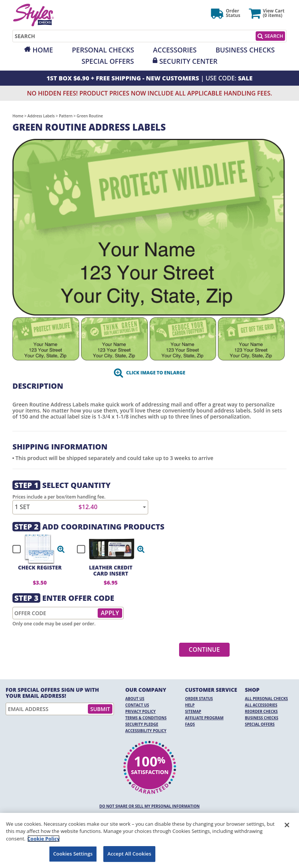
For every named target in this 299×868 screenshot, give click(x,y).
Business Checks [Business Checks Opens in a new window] (261, 718)
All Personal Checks (266, 699)
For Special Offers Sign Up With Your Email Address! (52, 693)
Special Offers (108, 61)
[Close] (287, 825)
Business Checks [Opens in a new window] (245, 50)
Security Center (188, 61)
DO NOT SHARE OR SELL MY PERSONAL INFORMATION (150, 806)
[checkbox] (35, 549)
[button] (61, 549)
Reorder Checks (261, 711)
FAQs (190, 724)
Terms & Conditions (146, 718)
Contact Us (137, 705)
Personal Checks (103, 50)
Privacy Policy (140, 711)
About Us (135, 699)
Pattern (66, 116)
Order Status (199, 699)
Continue (205, 649)
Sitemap (193, 711)
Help (190, 705)
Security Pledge (142, 724)
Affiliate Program (204, 718)
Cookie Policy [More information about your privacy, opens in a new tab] (44, 839)
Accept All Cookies (129, 854)
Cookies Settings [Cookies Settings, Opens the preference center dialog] (73, 854)
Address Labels (41, 116)
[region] (149, 840)
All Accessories (261, 705)
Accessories (175, 50)
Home (43, 50)
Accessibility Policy (146, 731)
